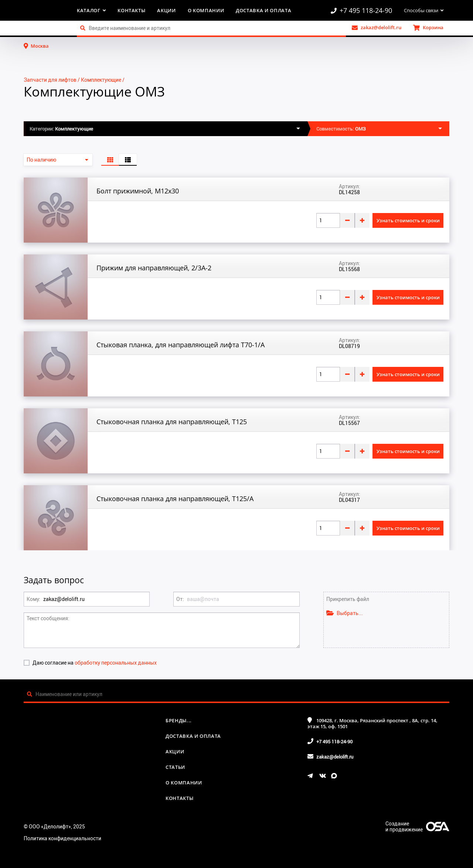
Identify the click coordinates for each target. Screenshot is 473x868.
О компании (206, 10)
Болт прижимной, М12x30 (138, 191)
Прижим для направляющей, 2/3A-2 (154, 268)
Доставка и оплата (263, 10)
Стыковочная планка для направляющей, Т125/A (175, 499)
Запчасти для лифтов (50, 80)
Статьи (175, 767)
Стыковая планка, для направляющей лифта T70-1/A (181, 345)
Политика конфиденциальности (62, 838)
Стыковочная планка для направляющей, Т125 (172, 422)
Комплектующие (101, 80)
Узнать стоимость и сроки (408, 220)
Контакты (131, 10)
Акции (166, 10)
